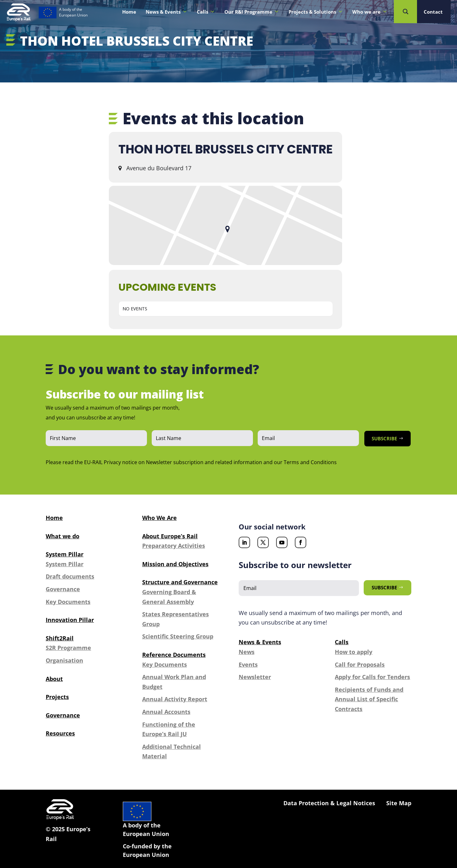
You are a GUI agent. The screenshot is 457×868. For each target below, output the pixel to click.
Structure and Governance (180, 582)
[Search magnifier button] (405, 12)
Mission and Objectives (175, 564)
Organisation (64, 660)
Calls (206, 12)
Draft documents (70, 576)
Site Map (399, 803)
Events (248, 664)
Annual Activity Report (175, 699)
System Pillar (65, 554)
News (247, 652)
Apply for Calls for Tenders (372, 677)
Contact (433, 12)
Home (129, 12)
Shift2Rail (60, 638)
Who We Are (159, 518)
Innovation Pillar (70, 620)
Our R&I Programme (252, 12)
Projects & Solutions (316, 12)
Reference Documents (174, 655)
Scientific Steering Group (178, 636)
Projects (57, 697)
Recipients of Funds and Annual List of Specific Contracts (369, 699)
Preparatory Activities (174, 546)
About (54, 679)
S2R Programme (68, 648)
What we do (63, 536)
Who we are (370, 12)
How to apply (354, 652)
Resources (60, 733)
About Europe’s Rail (170, 536)
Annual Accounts (166, 712)
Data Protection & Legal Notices (329, 803)
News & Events (166, 12)
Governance (63, 589)
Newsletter (255, 677)
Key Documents (68, 602)
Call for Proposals (360, 664)
